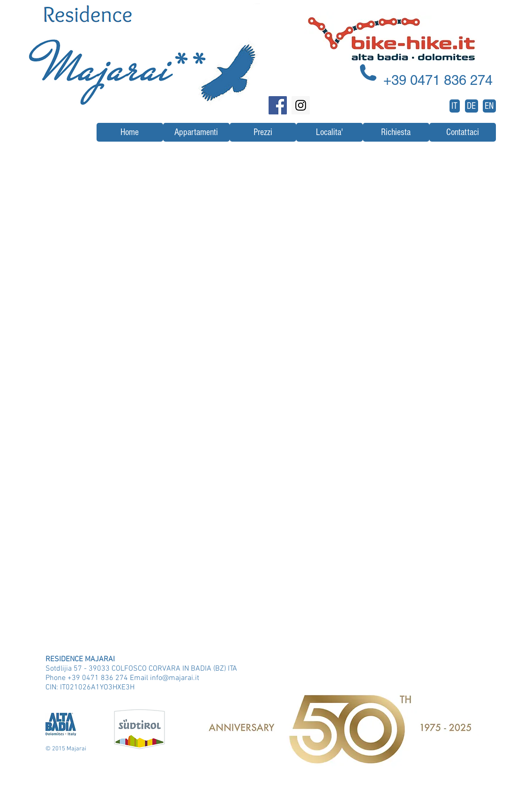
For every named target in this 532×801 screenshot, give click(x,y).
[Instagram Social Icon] (301, 105)
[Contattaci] (463, 132)
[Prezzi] (263, 132)
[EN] (489, 106)
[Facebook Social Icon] (278, 105)
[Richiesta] (396, 132)
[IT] (455, 106)
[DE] (472, 106)
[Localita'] (330, 132)
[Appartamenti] (196, 132)
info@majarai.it (175, 678)
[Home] (130, 132)
